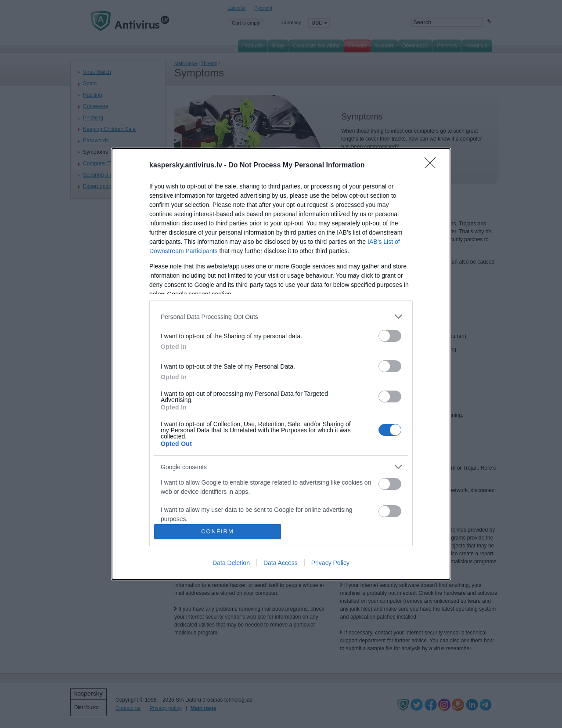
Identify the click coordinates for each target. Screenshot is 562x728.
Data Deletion (231, 563)
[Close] (433, 166)
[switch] (390, 336)
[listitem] (281, 317)
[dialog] (281, 364)
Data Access (281, 563)
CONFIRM (218, 531)
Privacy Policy (330, 563)
